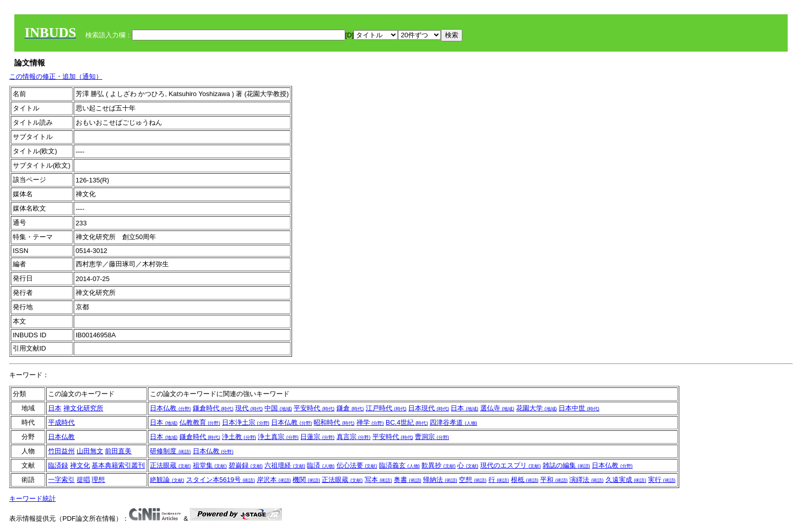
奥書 (408, 480)
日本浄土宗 (246, 422)
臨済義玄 (399, 465)
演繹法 (586, 480)
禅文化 (80, 465)
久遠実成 (626, 480)
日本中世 (579, 408)
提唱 (83, 480)
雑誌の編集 (566, 465)
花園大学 (537, 408)
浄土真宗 (278, 437)
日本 (55, 408)
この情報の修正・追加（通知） (56, 76)
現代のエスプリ (511, 465)
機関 (306, 480)
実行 (662, 480)
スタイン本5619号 (221, 480)
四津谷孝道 (453, 422)
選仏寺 (497, 408)
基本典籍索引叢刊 (118, 465)
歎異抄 (439, 465)
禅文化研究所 (83, 408)
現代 (249, 408)
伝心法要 (357, 465)
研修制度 (170, 451)
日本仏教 (170, 408)
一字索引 (61, 480)
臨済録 (58, 465)
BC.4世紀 (407, 422)
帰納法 (440, 480)
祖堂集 (210, 465)
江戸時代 (386, 408)
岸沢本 (274, 480)
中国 (278, 408)
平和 (554, 480)
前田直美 (118, 451)
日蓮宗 (317, 437)
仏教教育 (200, 422)
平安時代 (314, 408)
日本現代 (429, 408)
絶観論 (167, 480)
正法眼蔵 (170, 465)
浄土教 (239, 437)
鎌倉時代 (213, 408)
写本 (378, 480)
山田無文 (90, 451)
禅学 (370, 422)
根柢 (525, 480)
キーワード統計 (32, 499)
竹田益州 (61, 451)
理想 (98, 480)
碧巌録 (246, 465)
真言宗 (354, 437)
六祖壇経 (285, 465)
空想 (473, 480)
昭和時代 (334, 422)
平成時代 (61, 422)
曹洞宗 (432, 437)
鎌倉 (350, 408)
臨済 (321, 465)
